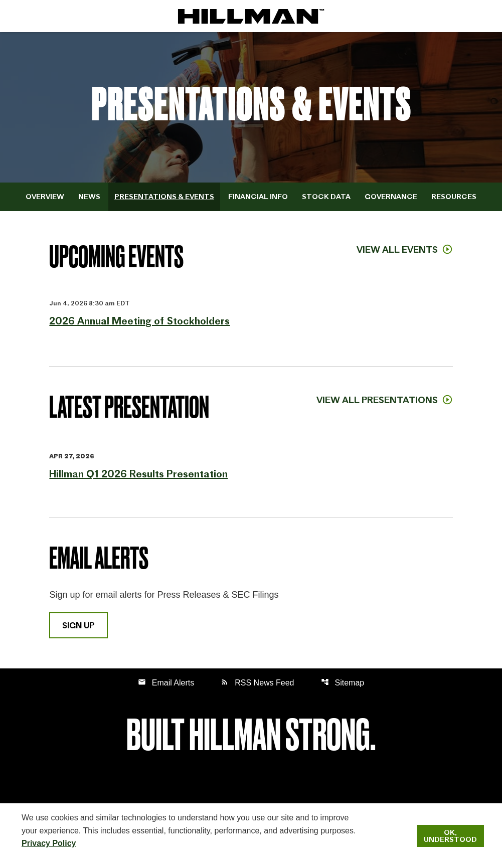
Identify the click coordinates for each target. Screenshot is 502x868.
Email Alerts (166, 682)
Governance (391, 197)
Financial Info (258, 197)
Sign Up (78, 625)
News (89, 197)
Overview (45, 197)
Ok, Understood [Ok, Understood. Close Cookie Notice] (450, 836)
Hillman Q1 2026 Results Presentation (138, 474)
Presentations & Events (164, 197)
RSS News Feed (257, 682)
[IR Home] (251, 16)
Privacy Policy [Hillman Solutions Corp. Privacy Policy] (49, 843)
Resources (454, 197)
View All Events (397, 249)
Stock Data (326, 197)
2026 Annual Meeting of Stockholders (139, 321)
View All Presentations (377, 400)
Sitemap (343, 682)
